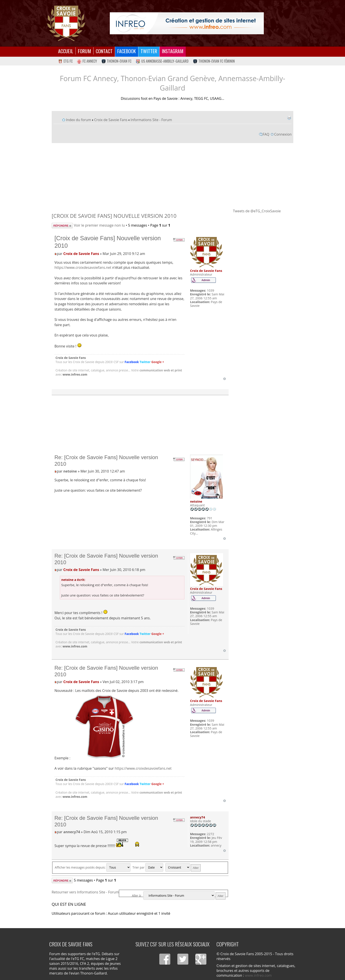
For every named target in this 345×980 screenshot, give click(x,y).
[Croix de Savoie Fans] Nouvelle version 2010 (114, 216)
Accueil (66, 51)
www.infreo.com (75, 374)
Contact (104, 51)
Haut (225, 379)
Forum (84, 51)
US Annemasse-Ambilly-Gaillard (162, 61)
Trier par (148, 867)
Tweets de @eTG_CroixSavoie (257, 211)
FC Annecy (87, 61)
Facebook (127, 51)
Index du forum (79, 120)
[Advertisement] (173, 176)
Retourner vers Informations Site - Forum (85, 892)
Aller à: (137, 895)
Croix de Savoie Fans (111, 120)
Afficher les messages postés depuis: (93, 867)
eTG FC (65, 61)
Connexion (283, 134)
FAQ (266, 134)
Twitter (149, 51)
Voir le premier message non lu (99, 225)
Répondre (62, 226)
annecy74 (72, 832)
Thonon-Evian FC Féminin (214, 61)
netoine (70, 471)
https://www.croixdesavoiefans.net (83, 267)
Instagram (173, 51)
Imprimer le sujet (289, 118)
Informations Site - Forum (151, 120)
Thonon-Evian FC (117, 61)
